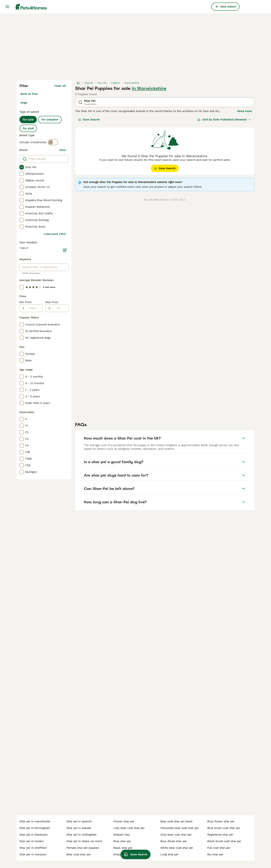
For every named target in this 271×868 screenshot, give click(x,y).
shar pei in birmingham (35, 828)
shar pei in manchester (35, 821)
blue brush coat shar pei (224, 828)
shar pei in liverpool (33, 854)
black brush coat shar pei (224, 841)
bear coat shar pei (79, 854)
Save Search (89, 120)
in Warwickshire (149, 88)
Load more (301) (55, 234)
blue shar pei (122, 841)
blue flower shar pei (221, 821)
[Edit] (65, 250)
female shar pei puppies (83, 848)
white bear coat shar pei (177, 848)
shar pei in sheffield (33, 848)
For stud (28, 128)
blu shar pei (215, 854)
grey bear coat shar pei (176, 835)
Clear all (60, 86)
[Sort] (224, 120)
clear (63, 150)
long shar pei (169, 854)
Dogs (24, 103)
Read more (245, 111)
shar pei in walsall (79, 828)
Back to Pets (29, 94)
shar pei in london (32, 841)
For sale (28, 120)
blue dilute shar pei (173, 841)
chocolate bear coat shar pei (180, 828)
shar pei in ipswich (79, 821)
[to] (59, 308)
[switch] (53, 142)
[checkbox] (22, 167)
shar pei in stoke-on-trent (84, 841)
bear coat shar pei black (177, 821)
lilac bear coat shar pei (129, 828)
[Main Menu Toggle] (7, 7)
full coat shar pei (219, 848)
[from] (33, 308)
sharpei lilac (122, 835)
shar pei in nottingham (81, 835)
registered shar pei (220, 835)
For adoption (50, 120)
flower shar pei (124, 821)
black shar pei (123, 848)
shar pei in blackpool (34, 835)
